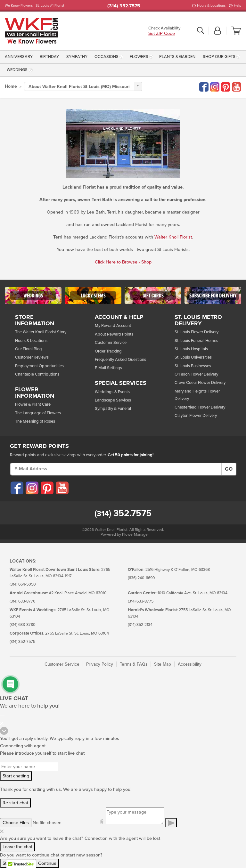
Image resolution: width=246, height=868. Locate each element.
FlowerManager (135, 534)
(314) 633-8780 (23, 625)
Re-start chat (15, 803)
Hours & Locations (211, 6)
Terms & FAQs (134, 664)
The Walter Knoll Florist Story (41, 332)
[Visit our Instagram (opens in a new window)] (32, 488)
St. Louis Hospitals (191, 349)
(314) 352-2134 (140, 625)
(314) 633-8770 (23, 601)
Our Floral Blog (29, 349)
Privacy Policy (100, 664)
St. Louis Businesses (193, 366)
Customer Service (111, 343)
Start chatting (16, 776)
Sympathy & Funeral (113, 409)
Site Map (163, 664)
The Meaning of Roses (35, 421)
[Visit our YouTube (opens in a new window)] (62, 488)
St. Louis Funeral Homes (196, 341)
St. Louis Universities (193, 357)
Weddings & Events (112, 392)
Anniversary (19, 57)
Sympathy (77, 57)
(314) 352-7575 (22, 642)
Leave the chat (17, 847)
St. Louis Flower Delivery (197, 332)
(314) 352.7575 (124, 6)
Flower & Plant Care (33, 404)
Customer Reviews (32, 357)
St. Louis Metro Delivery (198, 320)
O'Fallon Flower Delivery (196, 374)
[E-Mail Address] (116, 469)
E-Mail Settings (108, 368)
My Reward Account (113, 326)
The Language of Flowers (38, 413)
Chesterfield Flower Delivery (200, 407)
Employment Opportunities (39, 366)
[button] (217, 31)
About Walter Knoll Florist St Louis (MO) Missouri (79, 87)
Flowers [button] (139, 57)
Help (238, 6)
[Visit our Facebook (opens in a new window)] (17, 488)
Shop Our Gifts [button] (219, 57)
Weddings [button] (17, 70)
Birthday (49, 57)
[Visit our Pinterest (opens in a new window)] (47, 488)
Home (11, 86)
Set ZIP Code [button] (162, 34)
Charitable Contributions (37, 374)
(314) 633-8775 (141, 601)
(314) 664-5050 (23, 584)
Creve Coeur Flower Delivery (200, 383)
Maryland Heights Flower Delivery (197, 395)
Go (229, 469)
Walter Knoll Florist (173, 237)
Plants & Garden (177, 57)
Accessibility (190, 664)
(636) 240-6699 (141, 578)
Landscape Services (113, 400)
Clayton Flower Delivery (196, 416)
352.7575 (123, 513)
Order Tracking (108, 351)
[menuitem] (20, 57)
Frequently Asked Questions (120, 360)
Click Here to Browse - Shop (123, 262)
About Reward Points (114, 334)
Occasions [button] (107, 57)
